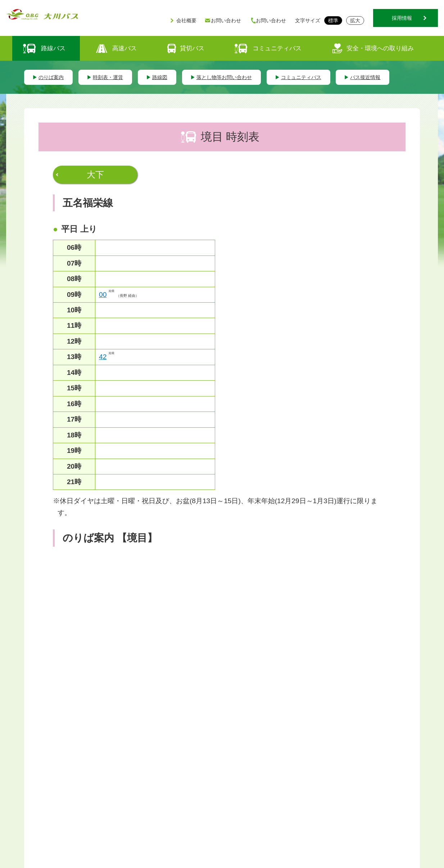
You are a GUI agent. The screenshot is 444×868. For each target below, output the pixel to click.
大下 (95, 174)
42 (103, 357)
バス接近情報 (365, 77)
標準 (333, 20)
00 (103, 295)
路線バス (53, 48)
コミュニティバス (277, 48)
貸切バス (192, 48)
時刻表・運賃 (108, 77)
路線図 (160, 77)
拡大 (355, 20)
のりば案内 (51, 77)
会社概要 (186, 20)
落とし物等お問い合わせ (224, 77)
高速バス (124, 48)
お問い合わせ (226, 20)
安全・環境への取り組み (380, 48)
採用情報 (402, 18)
